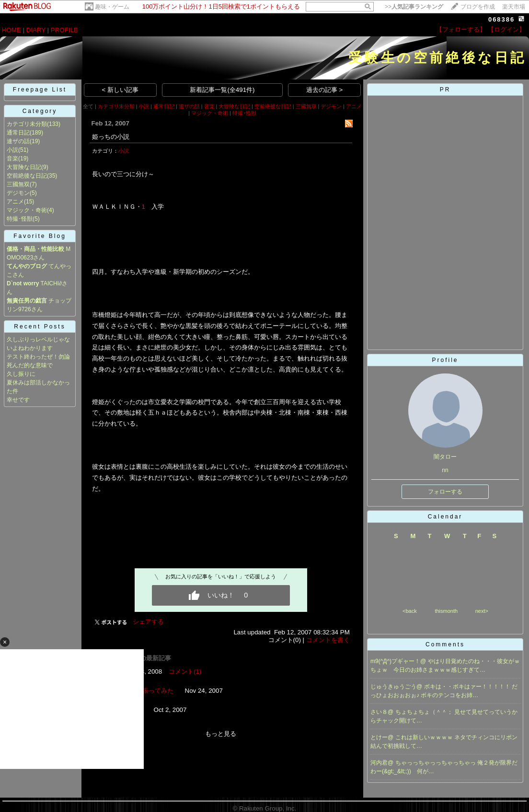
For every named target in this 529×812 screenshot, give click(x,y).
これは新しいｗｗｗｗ (425, 737)
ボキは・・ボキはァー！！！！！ (468, 687)
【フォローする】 (461, 29)
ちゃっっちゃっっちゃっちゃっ (436, 763)
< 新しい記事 (121, 90)
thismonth (446, 611)
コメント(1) (185, 671)
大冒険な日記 (24, 167)
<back (410, 611)
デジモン (18, 193)
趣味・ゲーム (112, 7)
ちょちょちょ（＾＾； (425, 712)
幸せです (18, 400)
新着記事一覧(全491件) (222, 90)
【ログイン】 (506, 29)
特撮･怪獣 (20, 219)
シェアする (148, 622)
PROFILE (64, 30)
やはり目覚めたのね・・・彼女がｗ (474, 661)
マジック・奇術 (27, 210)
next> (482, 611)
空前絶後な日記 (27, 176)
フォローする (445, 492)
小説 (12, 150)
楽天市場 (514, 7)
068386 (501, 19)
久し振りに (21, 374)
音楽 (12, 158)
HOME (11, 30)
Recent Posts (40, 327)
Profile (445, 360)
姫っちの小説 (111, 137)
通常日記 (18, 133)
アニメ (15, 202)
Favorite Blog (40, 236)
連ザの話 (18, 141)
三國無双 (18, 184)
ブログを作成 (478, 7)
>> (414, 7)
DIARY (36, 30)
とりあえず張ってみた (142, 691)
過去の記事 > (325, 90)
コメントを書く (328, 640)
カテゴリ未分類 (27, 124)
